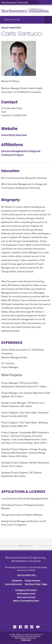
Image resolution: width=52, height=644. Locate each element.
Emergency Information (26, 590)
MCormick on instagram (32, 627)
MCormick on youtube (38, 627)
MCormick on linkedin (26, 627)
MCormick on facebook (20, 627)
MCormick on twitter (14, 627)
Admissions (17, 581)
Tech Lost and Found (26, 597)
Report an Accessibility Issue (26, 601)
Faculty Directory (33, 581)
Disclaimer (26, 640)
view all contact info (26, 575)
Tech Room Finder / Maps (36, 584)
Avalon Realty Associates (14, 135)
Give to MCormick (13, 584)
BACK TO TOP (24, 546)
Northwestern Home (26, 594)
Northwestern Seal (26, 613)
